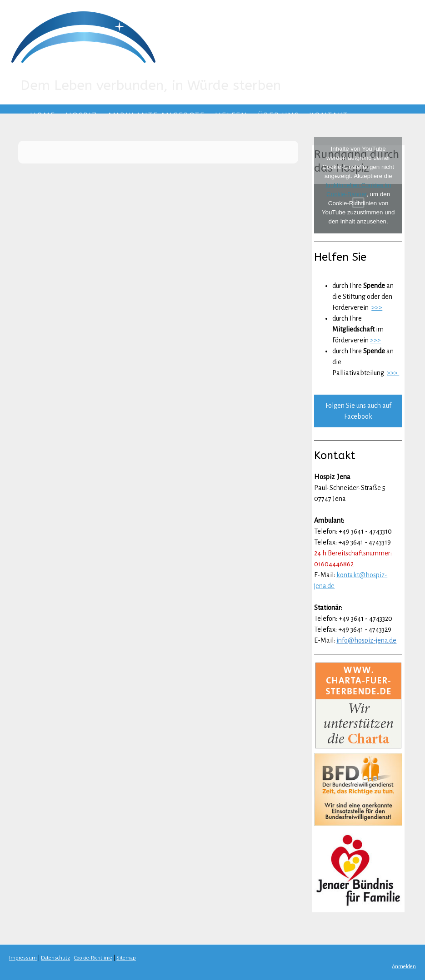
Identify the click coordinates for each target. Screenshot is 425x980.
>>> (377, 307)
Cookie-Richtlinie (93, 958)
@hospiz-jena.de (372, 640)
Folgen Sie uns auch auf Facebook (358, 411)
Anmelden (404, 967)
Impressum (23, 958)
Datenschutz (55, 958)
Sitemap (126, 958)
